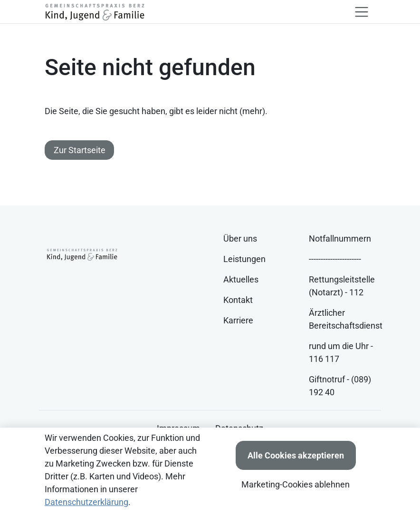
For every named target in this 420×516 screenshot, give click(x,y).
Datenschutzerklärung (86, 502)
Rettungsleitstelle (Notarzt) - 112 (342, 286)
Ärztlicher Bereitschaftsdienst (346, 319)
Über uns (240, 239)
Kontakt (238, 300)
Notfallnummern (340, 239)
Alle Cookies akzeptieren (296, 455)
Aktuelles (241, 279)
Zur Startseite (80, 150)
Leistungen (244, 259)
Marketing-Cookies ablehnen (296, 484)
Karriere (238, 320)
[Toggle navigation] (362, 12)
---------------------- (335, 259)
